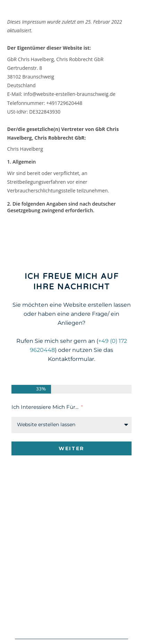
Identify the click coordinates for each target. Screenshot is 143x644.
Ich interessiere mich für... (46, 407)
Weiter (71, 448)
